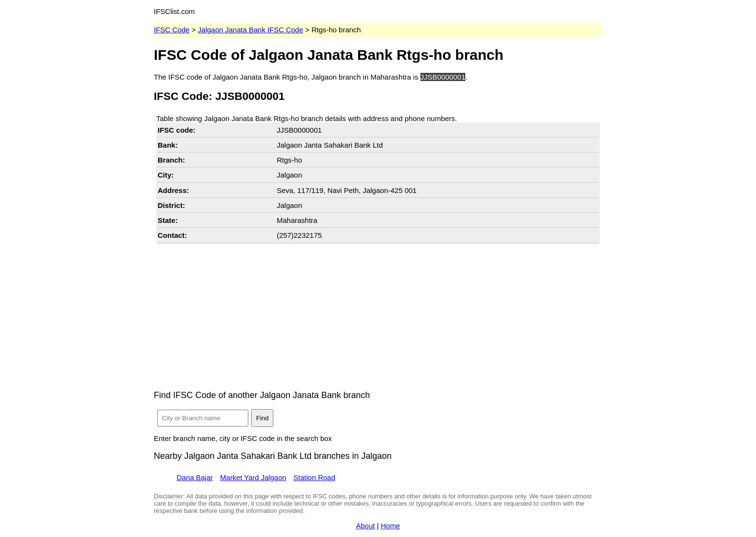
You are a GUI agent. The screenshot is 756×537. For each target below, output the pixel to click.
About (365, 526)
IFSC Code (172, 30)
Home (391, 526)
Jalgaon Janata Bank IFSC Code (250, 30)
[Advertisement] (378, 314)
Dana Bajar (195, 477)
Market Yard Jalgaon (253, 477)
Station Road (315, 477)
